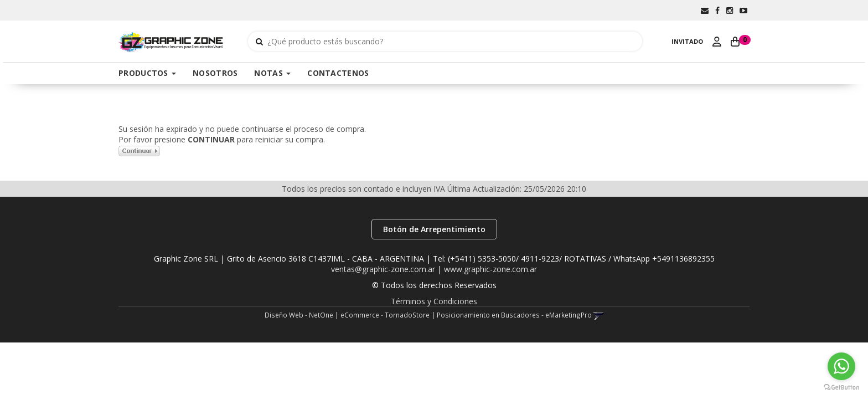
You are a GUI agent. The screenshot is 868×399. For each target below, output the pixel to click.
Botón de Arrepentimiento (434, 229)
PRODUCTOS (147, 73)
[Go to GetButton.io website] (841, 388)
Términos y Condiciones (434, 301)
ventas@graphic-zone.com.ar (383, 269)
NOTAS (272, 73)
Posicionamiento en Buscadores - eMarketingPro (514, 315)
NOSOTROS (215, 73)
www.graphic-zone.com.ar (490, 269)
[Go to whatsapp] (841, 366)
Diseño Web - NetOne (299, 315)
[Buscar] (259, 42)
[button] (705, 10)
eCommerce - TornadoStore (385, 315)
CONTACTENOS (338, 73)
